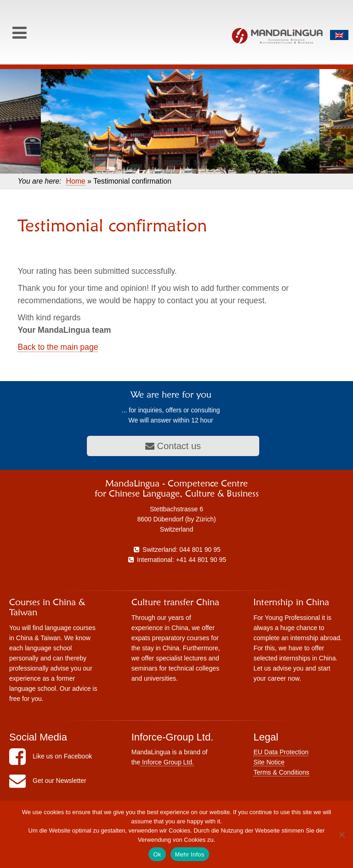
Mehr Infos (190, 854)
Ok (157, 854)
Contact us (173, 446)
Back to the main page (58, 347)
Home (75, 181)
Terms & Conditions (281, 772)
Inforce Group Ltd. (167, 762)
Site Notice (269, 762)
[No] (342, 834)
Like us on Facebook (51, 756)
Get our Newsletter (48, 781)
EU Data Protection (281, 752)
